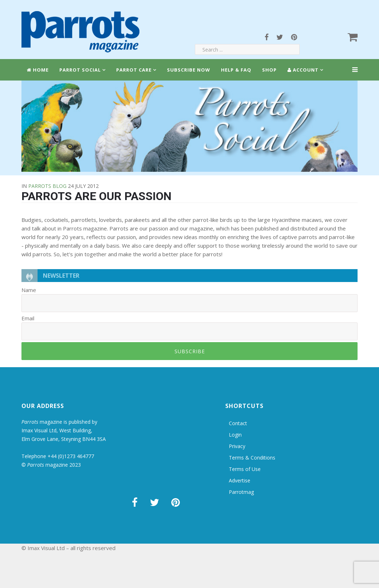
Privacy (237, 446)
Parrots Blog (47, 186)
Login (235, 435)
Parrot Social (80, 70)
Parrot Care (134, 70)
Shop (269, 70)
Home (38, 70)
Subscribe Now (189, 70)
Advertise (240, 480)
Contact (238, 423)
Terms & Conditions (252, 458)
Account (303, 70)
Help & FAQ (236, 70)
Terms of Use (245, 469)
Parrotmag (241, 492)
